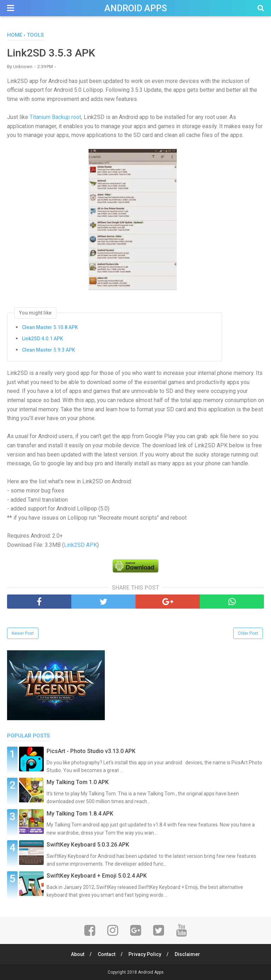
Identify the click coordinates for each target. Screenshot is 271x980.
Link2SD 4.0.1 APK (43, 339)
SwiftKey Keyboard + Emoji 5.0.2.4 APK (97, 876)
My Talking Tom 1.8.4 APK (80, 814)
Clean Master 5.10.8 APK (50, 327)
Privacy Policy (145, 954)
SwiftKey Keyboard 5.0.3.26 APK (88, 845)
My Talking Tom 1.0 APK (78, 782)
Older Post (248, 633)
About (78, 954)
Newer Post (23, 633)
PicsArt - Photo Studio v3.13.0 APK (91, 751)
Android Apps (136, 8)
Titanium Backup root (55, 117)
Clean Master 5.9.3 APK (49, 350)
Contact (107, 954)
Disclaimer (188, 954)
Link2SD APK (80, 545)
